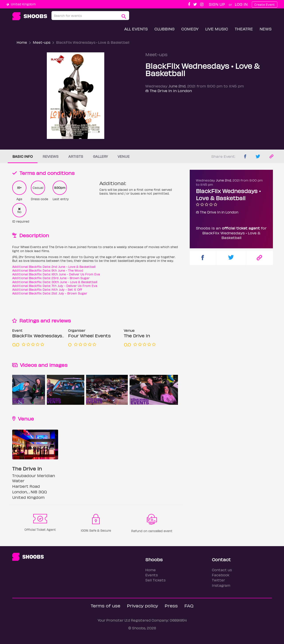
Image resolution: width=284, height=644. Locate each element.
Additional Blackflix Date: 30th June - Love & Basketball (55, 282)
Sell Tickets (155, 580)
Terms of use (106, 605)
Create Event (265, 5)
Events (152, 575)
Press (171, 605)
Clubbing (165, 29)
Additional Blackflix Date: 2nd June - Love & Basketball (54, 267)
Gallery (100, 156)
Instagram (221, 585)
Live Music (217, 29)
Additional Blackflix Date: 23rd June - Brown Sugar (51, 278)
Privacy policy (142, 605)
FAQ (189, 605)
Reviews (51, 156)
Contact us (222, 570)
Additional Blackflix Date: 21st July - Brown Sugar (50, 293)
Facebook (221, 575)
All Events (136, 29)
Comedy (190, 29)
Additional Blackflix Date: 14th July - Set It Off (47, 289)
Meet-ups (42, 42)
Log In (241, 4)
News (266, 29)
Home (22, 42)
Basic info (23, 156)
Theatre (244, 29)
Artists (76, 156)
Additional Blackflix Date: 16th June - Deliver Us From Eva (56, 274)
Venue (124, 156)
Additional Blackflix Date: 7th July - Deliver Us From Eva (55, 286)
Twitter (218, 580)
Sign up (217, 4)
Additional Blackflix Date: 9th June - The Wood (48, 270)
